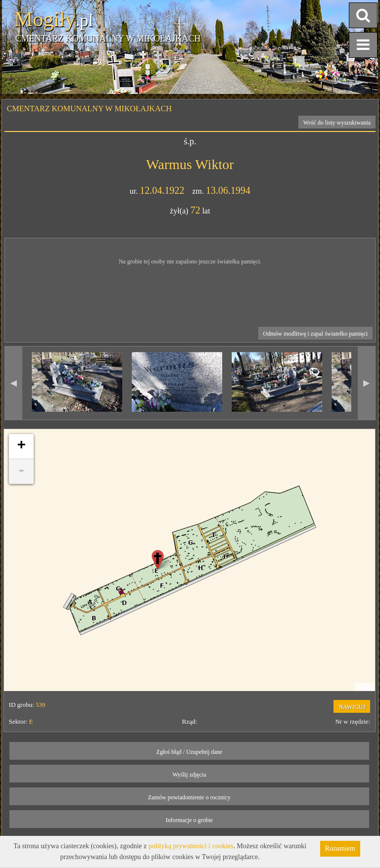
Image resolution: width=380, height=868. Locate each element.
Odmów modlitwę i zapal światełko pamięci (316, 334)
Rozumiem (340, 848)
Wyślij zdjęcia (189, 775)
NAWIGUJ (352, 707)
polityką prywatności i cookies (191, 846)
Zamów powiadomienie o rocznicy (189, 797)
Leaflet (365, 687)
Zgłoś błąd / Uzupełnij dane (189, 752)
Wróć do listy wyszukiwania (337, 123)
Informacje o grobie (189, 820)
